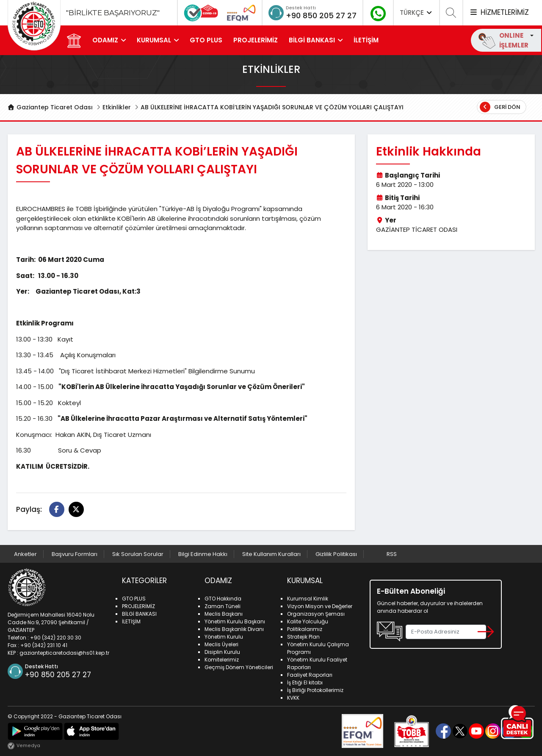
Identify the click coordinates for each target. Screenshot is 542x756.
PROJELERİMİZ (256, 40)
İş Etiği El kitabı (305, 682)
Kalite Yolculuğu (308, 621)
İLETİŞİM (366, 40)
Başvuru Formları (75, 554)
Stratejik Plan (303, 637)
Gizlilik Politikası (336, 554)
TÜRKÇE (417, 13)
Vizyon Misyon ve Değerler (320, 606)
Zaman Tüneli (223, 606)
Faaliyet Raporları (310, 675)
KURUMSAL (154, 40)
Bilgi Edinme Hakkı (203, 554)
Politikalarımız (305, 629)
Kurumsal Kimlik (308, 599)
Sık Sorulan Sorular (138, 554)
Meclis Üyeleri (221, 644)
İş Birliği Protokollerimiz (315, 690)
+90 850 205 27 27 (321, 15)
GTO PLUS (206, 40)
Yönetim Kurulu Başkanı (235, 621)
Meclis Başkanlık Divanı (234, 629)
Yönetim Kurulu (224, 637)
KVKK (293, 698)
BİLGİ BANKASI (312, 40)
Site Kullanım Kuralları (271, 554)
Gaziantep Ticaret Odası (50, 107)
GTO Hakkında (223, 599)
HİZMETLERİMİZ (499, 12)
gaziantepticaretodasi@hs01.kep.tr (64, 653)
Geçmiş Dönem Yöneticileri (239, 667)
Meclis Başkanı (224, 614)
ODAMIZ (105, 40)
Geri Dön (500, 107)
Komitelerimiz (222, 660)
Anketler (25, 554)
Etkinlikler (117, 107)
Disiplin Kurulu (222, 652)
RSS (392, 554)
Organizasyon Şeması (316, 614)
